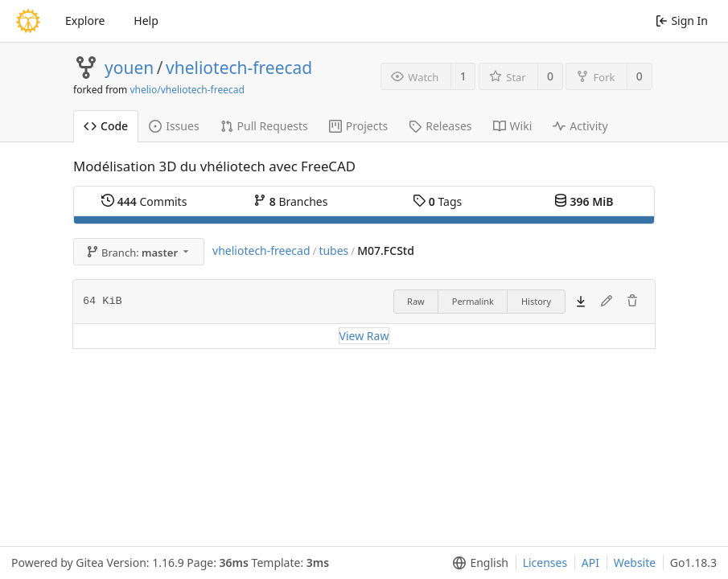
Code (106, 126)
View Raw (364, 336)
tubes (333, 250)
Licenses (545, 563)
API (590, 563)
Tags (437, 201)
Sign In (682, 21)
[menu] (477, 563)
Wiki (513, 126)
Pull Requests (264, 126)
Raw (416, 301)
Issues (174, 126)
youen (129, 68)
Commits (144, 201)
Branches (290, 201)
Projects (358, 126)
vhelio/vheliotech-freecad (187, 90)
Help (146, 21)
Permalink (473, 301)
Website (635, 563)
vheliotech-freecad (239, 68)
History (536, 301)
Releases (440, 126)
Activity (580, 126)
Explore (85, 21)
